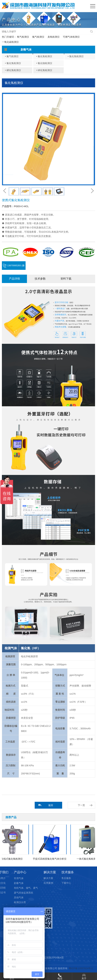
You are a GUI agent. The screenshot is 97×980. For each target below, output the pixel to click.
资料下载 (66, 279)
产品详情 (14, 279)
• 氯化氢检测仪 (76, 56)
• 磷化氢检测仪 (13, 70)
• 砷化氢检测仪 (44, 70)
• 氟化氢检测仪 (44, 56)
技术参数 (40, 279)
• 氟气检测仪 (12, 56)
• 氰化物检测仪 (44, 63)
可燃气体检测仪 (71, 37)
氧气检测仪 (23, 37)
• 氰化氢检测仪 (13, 63)
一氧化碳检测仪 (10, 42)
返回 (51, 805)
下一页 (81, 805)
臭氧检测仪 (54, 37)
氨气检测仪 (38, 37)
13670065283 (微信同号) (14, 267)
